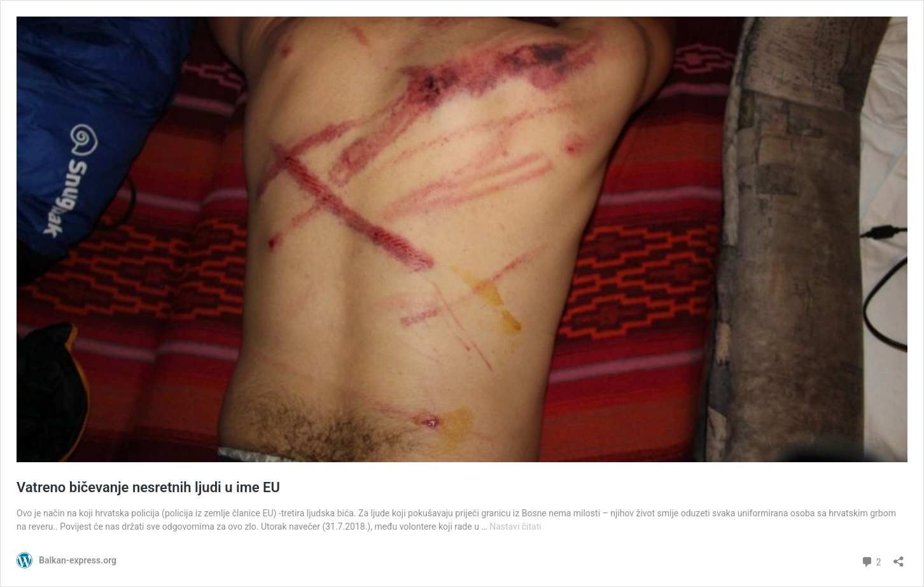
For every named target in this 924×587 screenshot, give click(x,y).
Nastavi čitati (515, 527)
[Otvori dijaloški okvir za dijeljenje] (899, 557)
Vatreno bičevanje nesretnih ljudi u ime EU (148, 487)
